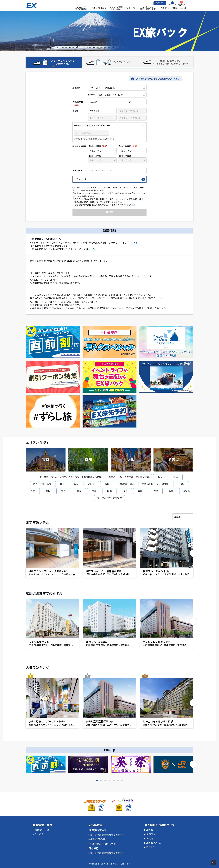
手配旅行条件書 (98, 839)
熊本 (171, 491)
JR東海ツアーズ (42, 830)
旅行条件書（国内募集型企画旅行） (107, 835)
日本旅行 (39, 834)
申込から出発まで (99, 8)
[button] (193, 553)
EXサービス (131, 8)
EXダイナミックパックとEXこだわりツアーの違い (158, 79)
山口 (125, 491)
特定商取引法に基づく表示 (103, 844)
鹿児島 (186, 491)
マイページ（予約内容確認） (81, 8)
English (183, 8)
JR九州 (150, 839)
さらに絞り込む (82, 179)
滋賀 (79, 491)
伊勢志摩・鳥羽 (126, 484)
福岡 (140, 491)
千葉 (176, 477)
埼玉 (62, 484)
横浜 (160, 477)
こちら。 (135, 243)
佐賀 (156, 491)
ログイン (160, 3)
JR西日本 (151, 834)
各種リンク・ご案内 (169, 8)
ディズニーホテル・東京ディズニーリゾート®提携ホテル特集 (70, 477)
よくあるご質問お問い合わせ (116, 8)
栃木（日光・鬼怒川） (85, 484)
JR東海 (150, 830)
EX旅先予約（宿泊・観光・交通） (148, 8)
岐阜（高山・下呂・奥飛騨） (156, 484)
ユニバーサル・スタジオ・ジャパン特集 (129, 477)
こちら (101, 190)
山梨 (182, 484)
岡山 (109, 491)
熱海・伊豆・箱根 (42, 484)
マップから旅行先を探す (109, 498)
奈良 (48, 491)
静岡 (107, 484)
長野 (33, 491)
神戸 (63, 491)
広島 (94, 491)
